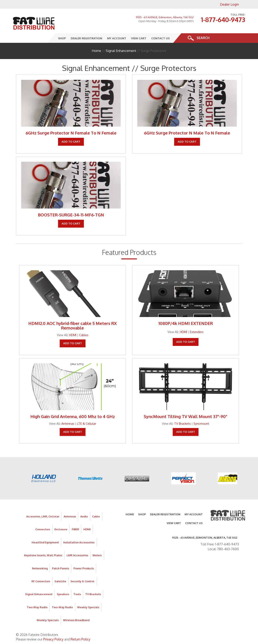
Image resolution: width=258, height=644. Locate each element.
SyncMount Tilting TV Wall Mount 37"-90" (185, 416)
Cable (96, 516)
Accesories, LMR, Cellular (43, 516)
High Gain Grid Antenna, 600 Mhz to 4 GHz (73, 416)
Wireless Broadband (76, 620)
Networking (40, 568)
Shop (62, 38)
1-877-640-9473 (223, 20)
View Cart (139, 38)
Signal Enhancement (121, 51)
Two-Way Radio (62, 607)
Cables (84, 335)
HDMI (73, 335)
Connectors (43, 529)
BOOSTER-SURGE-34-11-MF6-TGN (71, 215)
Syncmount (201, 423)
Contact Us (161, 38)
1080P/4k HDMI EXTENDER (186, 323)
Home (96, 51)
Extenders (197, 332)
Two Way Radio (37, 607)
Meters (97, 555)
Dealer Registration (87, 38)
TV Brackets (182, 423)
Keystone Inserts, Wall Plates (43, 555)
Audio (84, 516)
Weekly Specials (88, 607)
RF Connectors (41, 581)
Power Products (84, 568)
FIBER (75, 529)
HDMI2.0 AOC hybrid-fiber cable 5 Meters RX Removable (73, 326)
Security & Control (82, 581)
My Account (117, 38)
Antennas (68, 423)
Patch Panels (61, 568)
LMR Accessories (77, 555)
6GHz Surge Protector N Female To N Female (71, 133)
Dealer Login (229, 4)
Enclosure (61, 529)
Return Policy (80, 639)
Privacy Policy (53, 639)
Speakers (63, 594)
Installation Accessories (79, 542)
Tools (77, 594)
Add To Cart (71, 142)
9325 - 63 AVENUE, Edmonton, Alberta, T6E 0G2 (165, 17)
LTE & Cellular (87, 423)
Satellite (60, 581)
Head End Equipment (45, 542)
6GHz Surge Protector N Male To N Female (187, 133)
